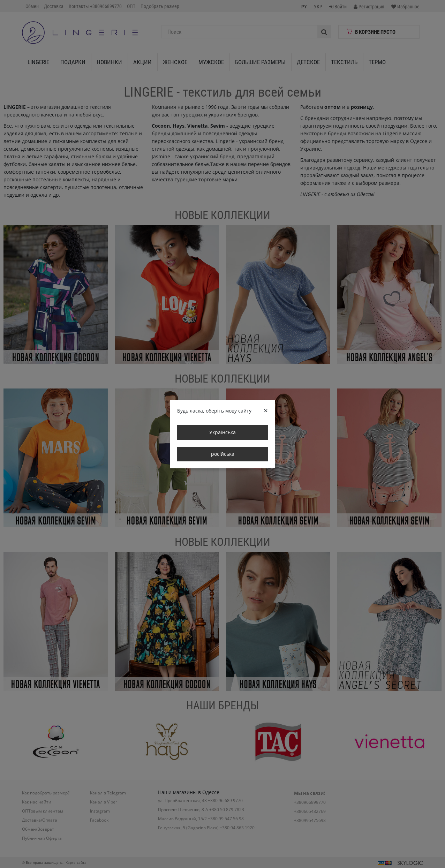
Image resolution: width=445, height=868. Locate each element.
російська (223, 454)
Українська (222, 432)
